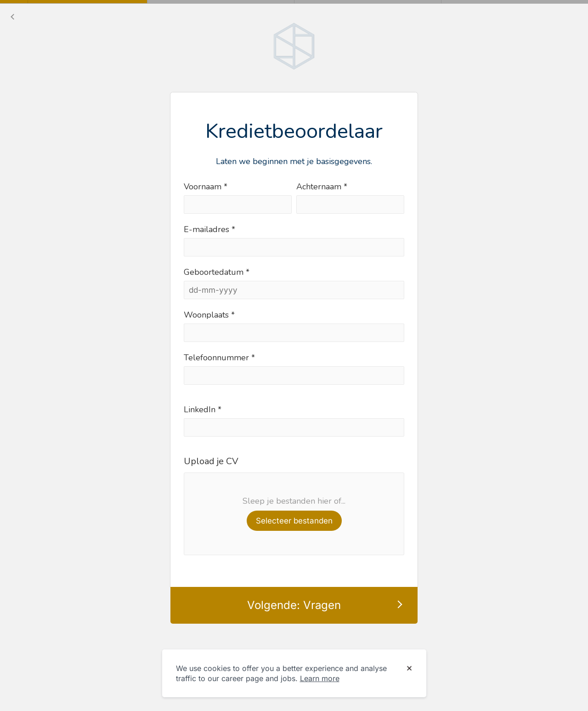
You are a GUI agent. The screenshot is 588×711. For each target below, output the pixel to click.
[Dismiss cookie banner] (409, 669)
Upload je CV (211, 461)
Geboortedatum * (217, 272)
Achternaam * (322, 187)
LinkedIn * (203, 410)
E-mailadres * (209, 229)
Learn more (320, 678)
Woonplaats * (209, 315)
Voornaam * (206, 187)
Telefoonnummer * (219, 358)
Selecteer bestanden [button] (294, 521)
